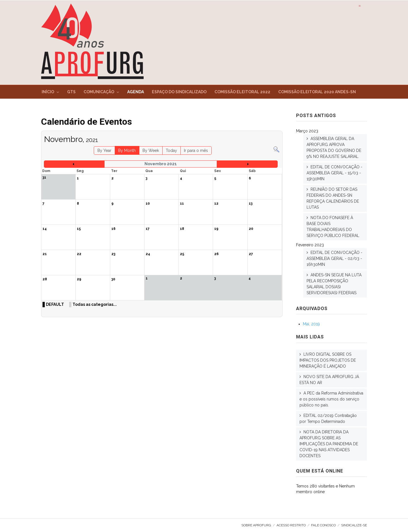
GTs (71, 92)
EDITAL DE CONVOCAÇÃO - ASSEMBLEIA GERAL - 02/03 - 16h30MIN (334, 258)
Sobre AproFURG (256, 525)
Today (171, 151)
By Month (127, 151)
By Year (104, 151)
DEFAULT (55, 304)
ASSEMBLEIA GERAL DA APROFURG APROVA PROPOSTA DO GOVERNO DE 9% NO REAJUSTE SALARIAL (334, 148)
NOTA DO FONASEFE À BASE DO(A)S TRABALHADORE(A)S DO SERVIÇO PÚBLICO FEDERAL (333, 227)
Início (48, 92)
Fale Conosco (323, 525)
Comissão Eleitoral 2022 (242, 92)
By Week (151, 151)
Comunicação (99, 92)
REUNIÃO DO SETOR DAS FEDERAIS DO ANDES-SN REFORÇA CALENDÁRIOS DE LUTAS (333, 198)
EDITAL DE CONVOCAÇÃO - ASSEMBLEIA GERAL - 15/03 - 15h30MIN (334, 173)
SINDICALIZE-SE (354, 525)
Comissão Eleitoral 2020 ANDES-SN (317, 92)
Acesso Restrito (291, 525)
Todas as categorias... (95, 304)
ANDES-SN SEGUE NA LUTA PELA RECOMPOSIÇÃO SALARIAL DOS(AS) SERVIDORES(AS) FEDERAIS (334, 284)
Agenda (136, 92)
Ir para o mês (196, 151)
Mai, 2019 (311, 324)
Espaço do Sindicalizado (179, 92)
